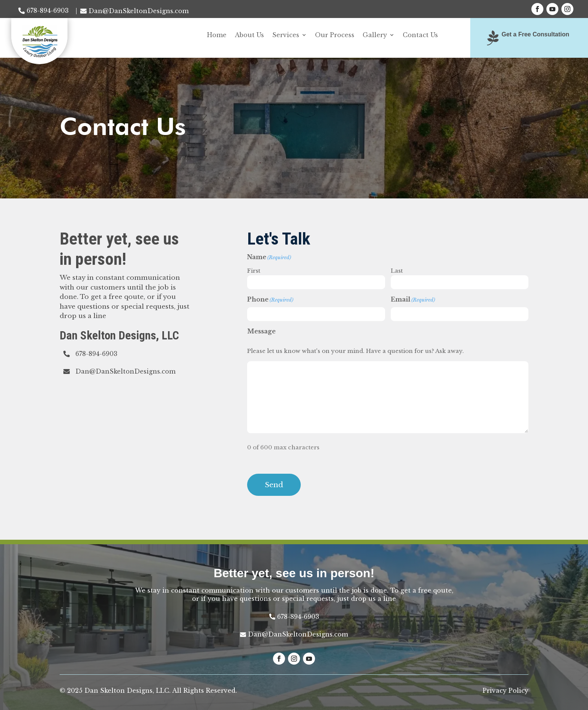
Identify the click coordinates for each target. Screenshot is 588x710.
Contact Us (420, 35)
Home (217, 35)
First (254, 271)
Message (261, 331)
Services (286, 35)
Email (413, 300)
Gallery (375, 35)
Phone (270, 300)
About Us (249, 35)
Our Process (335, 35)
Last (397, 271)
